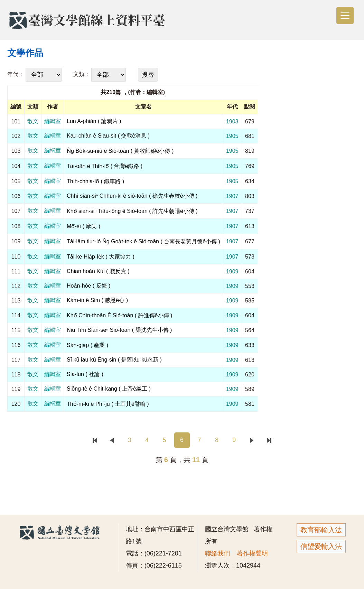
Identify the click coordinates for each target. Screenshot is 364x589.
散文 (33, 121)
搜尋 (148, 75)
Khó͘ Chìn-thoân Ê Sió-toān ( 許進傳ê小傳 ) (119, 315)
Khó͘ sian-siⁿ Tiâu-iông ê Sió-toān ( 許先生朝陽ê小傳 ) (132, 211)
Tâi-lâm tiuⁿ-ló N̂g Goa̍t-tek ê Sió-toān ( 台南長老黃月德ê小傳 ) (143, 241)
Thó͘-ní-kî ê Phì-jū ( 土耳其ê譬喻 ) (108, 404)
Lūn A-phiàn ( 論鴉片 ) (94, 121)
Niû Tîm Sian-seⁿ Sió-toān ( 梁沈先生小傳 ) (119, 330)
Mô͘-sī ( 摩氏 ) (83, 226)
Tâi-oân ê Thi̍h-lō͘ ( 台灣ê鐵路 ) (105, 166)
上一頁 (112, 440)
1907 (232, 196)
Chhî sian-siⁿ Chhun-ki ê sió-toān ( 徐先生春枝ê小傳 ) (132, 196)
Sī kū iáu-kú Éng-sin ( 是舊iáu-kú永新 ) (114, 360)
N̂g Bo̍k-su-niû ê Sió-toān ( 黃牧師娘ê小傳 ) (120, 151)
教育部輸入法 (321, 530)
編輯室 (53, 121)
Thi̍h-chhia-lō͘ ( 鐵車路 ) (95, 181)
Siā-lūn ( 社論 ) (85, 374)
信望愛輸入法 (321, 546)
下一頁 (251, 440)
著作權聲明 (252, 553)
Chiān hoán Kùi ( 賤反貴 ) (98, 271)
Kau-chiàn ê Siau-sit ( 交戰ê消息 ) (108, 136)
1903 (232, 121)
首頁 (95, 440)
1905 (232, 136)
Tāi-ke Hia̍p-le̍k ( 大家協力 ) (101, 257)
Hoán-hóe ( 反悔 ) (88, 286)
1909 (232, 272)
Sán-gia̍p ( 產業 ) (87, 345)
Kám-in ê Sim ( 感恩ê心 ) (97, 300)
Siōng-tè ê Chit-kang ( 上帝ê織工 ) (109, 389)
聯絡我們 (217, 553)
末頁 (269, 440)
